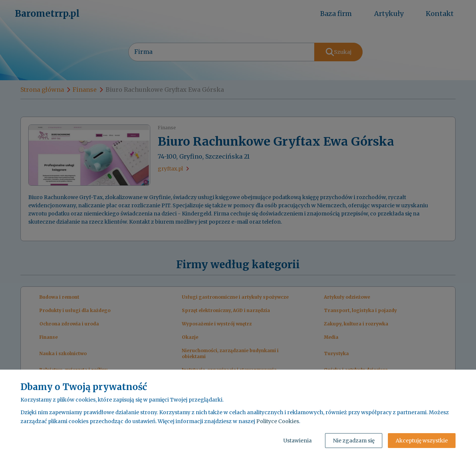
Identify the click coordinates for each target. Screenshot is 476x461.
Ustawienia (297, 441)
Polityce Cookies (278, 421)
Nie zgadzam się (354, 441)
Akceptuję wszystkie (422, 441)
